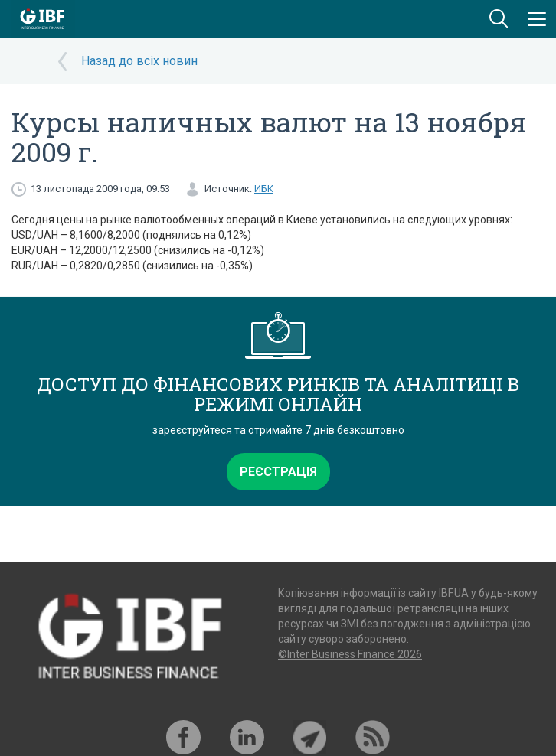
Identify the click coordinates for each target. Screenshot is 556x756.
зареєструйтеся (192, 430)
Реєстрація (278, 472)
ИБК (264, 189)
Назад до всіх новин (139, 61)
